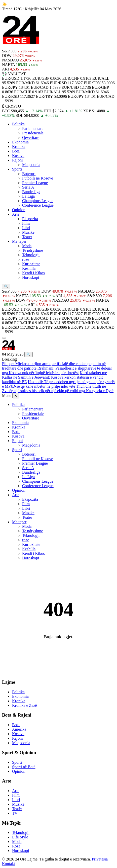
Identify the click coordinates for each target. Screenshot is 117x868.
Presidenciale (33, 133)
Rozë (16, 846)
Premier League (35, 183)
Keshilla (29, 268)
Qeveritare (31, 138)
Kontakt (9, 864)
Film (26, 223)
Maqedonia (31, 165)
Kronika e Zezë (25, 705)
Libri (26, 228)
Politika (18, 124)
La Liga (28, 196)
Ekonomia (20, 142)
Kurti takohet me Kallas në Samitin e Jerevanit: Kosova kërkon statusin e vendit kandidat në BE (54, 377)
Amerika (19, 729)
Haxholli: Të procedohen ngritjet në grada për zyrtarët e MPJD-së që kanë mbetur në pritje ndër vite (58, 384)
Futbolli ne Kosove (38, 178)
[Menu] (4, 338)
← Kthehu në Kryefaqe (58, 649)
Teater (27, 237)
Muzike (28, 232)
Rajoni (17, 160)
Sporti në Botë (24, 767)
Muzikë (18, 804)
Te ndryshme (33, 250)
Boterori (29, 174)
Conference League (38, 205)
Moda (27, 246)
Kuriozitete (31, 264)
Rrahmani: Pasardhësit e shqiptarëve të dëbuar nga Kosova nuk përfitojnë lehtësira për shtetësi (57, 370)
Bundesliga (31, 192)
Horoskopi (31, 277)
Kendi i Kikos (33, 273)
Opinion (19, 210)
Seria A (28, 187)
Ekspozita (30, 219)
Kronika (19, 147)
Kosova (18, 156)
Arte (16, 214)
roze (26, 259)
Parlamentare (33, 128)
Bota (16, 151)
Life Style (20, 837)
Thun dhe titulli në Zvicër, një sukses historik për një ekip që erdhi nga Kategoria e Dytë (58, 388)
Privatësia (100, 859)
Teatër (17, 809)
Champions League (38, 201)
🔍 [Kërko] (29, 354)
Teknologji (31, 255)
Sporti (17, 169)
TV (15, 813)
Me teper (19, 241)
